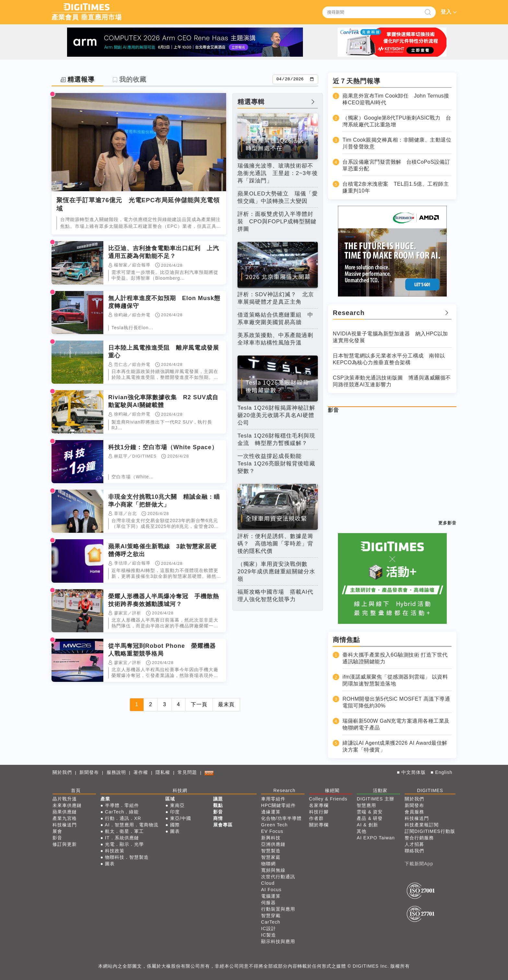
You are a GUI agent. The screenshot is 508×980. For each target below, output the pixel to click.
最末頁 (226, 704)
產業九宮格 (65, 818)
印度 (175, 812)
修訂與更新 (65, 844)
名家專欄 (319, 805)
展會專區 (223, 825)
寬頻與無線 (273, 870)
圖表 (110, 864)
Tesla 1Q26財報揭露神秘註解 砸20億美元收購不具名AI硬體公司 (278, 415)
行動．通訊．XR (123, 818)
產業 (105, 799)
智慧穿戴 (271, 916)
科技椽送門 (65, 825)
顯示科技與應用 (278, 941)
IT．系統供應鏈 (122, 838)
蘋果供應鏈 (65, 812)
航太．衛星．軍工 (124, 831)
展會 (57, 831)
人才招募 (414, 844)
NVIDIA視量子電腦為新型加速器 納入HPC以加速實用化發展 (390, 337)
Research (284, 790)
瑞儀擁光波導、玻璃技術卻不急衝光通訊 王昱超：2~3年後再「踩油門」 (278, 173)
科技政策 (115, 851)
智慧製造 (271, 851)
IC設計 (269, 928)
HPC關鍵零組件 (279, 805)
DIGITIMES (430, 790)
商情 (218, 818)
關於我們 (62, 772)
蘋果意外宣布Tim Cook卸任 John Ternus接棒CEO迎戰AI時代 (396, 99)
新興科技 (271, 838)
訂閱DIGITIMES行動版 (430, 831)
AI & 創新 (367, 825)
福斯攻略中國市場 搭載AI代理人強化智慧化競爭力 (275, 596)
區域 (170, 799)
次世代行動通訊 (278, 877)
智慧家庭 (271, 857)
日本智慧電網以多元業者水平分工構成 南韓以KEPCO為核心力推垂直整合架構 (389, 359)
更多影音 (447, 523)
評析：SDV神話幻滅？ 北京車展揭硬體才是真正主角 (276, 298)
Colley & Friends (328, 799)
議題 (218, 799)
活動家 (380, 790)
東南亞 (177, 805)
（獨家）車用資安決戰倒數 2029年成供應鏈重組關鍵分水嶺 (276, 572)
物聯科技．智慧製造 (127, 857)
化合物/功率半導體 (281, 818)
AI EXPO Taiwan (376, 838)
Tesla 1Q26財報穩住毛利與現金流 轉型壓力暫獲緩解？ (276, 439)
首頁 (76, 790)
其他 (362, 831)
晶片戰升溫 (65, 799)
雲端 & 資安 (370, 812)
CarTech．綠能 (122, 812)
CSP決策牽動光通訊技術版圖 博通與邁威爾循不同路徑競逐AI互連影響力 (392, 381)
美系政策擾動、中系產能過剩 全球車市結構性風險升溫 (278, 339)
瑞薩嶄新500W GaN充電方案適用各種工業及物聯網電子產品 (396, 724)
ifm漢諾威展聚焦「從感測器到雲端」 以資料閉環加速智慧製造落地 (395, 680)
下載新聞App (419, 864)
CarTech (271, 922)
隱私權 (163, 772)
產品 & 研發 (370, 818)
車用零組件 (273, 799)
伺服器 (268, 903)
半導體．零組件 (122, 805)
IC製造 (269, 935)
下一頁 (199, 704)
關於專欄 (319, 825)
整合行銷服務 (419, 838)
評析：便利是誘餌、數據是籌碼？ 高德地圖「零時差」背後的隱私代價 (275, 544)
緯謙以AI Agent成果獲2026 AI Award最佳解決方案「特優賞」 (395, 746)
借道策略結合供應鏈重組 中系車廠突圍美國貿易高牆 (275, 319)
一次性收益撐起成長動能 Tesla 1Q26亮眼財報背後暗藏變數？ (276, 464)
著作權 (141, 772)
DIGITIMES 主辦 (375, 799)
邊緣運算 (271, 812)
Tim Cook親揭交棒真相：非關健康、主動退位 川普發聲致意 (397, 143)
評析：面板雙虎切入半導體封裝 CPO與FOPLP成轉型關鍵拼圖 (277, 222)
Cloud (268, 883)
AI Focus (271, 890)
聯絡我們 (414, 851)
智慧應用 (366, 805)
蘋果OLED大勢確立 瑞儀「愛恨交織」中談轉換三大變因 (278, 197)
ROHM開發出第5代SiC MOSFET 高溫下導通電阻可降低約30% (396, 702)
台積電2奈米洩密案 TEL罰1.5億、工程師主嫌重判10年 (396, 187)
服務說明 (116, 772)
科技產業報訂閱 (422, 825)
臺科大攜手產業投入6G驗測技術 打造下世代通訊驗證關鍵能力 (395, 658)
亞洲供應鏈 (273, 844)
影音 (333, 410)
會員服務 (414, 812)
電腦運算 (271, 896)
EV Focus (272, 831)
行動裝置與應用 (278, 909)
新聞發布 (89, 772)
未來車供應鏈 (67, 805)
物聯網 (268, 864)
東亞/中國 (181, 818)
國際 (175, 825)
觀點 (218, 805)
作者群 (316, 818)
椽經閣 (332, 790)
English (444, 772)
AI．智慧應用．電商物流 (131, 825)
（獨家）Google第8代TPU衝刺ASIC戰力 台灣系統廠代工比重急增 (397, 121)
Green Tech (274, 825)
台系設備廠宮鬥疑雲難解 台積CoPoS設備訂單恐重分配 (396, 165)
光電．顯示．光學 (124, 844)
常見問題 (187, 772)
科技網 (180, 790)
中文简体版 (414, 772)
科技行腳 (319, 812)
